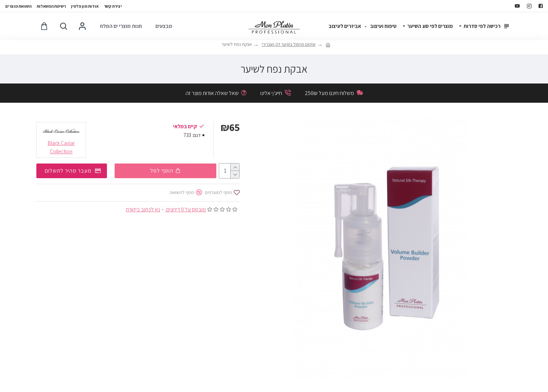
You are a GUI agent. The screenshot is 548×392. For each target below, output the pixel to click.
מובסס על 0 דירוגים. (186, 209)
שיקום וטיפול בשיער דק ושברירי (289, 44)
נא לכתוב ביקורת (143, 209)
